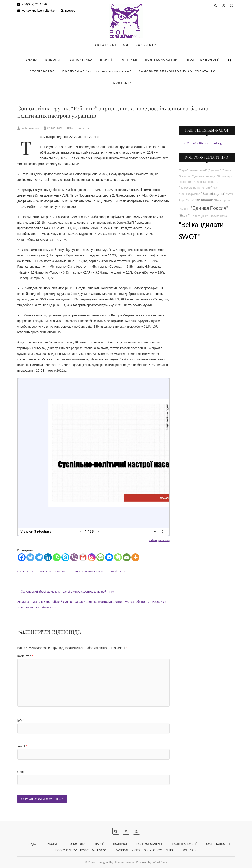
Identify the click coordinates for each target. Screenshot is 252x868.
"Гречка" (227, 170)
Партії (106, 60)
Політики (129, 60)
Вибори (53, 60)
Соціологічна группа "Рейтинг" (99, 571)
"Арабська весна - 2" (206, 182)
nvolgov (68, 11)
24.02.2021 (54, 128)
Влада (32, 60)
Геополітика (80, 60)
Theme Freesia (124, 862)
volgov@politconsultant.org (37, 11)
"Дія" (216, 188)
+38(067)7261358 (32, 4)
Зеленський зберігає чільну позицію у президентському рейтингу (66, 591)
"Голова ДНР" (199, 216)
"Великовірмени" (190, 194)
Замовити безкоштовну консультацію (177, 71)
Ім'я (21, 720)
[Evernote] (118, 557)
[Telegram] (39, 557)
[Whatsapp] (57, 557)
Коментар (25, 656)
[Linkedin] (48, 557)
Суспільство (42, 71)
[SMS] (100, 557)
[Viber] (74, 557)
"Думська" (214, 170)
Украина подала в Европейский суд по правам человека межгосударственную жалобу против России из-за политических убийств (92, 604)
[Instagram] (92, 557)
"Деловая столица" (204, 176)
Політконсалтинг (162, 60)
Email (22, 746)
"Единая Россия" (209, 208)
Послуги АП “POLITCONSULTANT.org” (97, 71)
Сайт (21, 772)
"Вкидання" (204, 200)
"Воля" (184, 215)
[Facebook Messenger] (109, 557)
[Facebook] (22, 557)
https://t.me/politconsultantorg (200, 143)
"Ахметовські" (198, 170)
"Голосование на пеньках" (196, 188)
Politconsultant (29, 128)
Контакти (123, 83)
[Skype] (65, 557)
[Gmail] (83, 557)
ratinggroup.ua (159, 540)
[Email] (127, 557)
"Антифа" (185, 176)
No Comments (80, 128)
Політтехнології (203, 60)
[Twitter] (30, 557)
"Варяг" (183, 170)
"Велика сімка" (218, 216)
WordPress (160, 862)
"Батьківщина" (213, 193)
